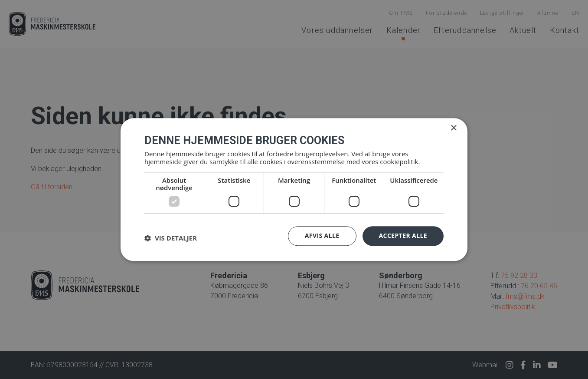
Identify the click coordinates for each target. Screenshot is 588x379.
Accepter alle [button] (403, 236)
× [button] (453, 128)
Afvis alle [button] (322, 236)
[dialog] (294, 189)
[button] (171, 238)
